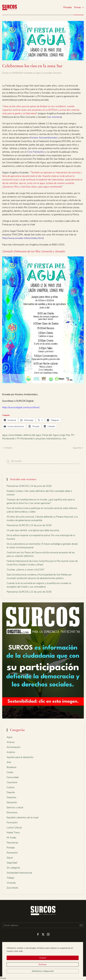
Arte (9, 762)
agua (5, 435)
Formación (12, 823)
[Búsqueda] (43, 461)
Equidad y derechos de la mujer (23, 818)
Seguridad (12, 863)
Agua (38, 73)
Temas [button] (79, 7)
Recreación (12, 853)
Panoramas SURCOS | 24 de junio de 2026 (29, 486)
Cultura (10, 787)
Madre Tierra (13, 833)
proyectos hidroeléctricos (49, 439)
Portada (67, 7)
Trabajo (10, 878)
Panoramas (12, 843)
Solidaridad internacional (19, 873)
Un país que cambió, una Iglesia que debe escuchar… (34, 530)
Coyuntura (12, 782)
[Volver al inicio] (10, 7)
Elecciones (12, 812)
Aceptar (43, 958)
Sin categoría (13, 868)
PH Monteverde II (26, 439)
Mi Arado (11, 838)
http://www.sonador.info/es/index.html (23, 238)
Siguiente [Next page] (78, 448)
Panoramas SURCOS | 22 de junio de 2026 (29, 592)
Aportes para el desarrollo (20, 757)
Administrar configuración (43, 971)
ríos (64, 439)
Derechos (57, 73)
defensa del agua (32, 435)
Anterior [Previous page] (7, 448)
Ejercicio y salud (15, 807)
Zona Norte (12, 888)
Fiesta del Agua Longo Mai (56, 435)
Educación (12, 802)
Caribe (10, 772)
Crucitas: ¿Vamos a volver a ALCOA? (25, 570)
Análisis (11, 752)
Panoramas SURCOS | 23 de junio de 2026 (29, 525)
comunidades (15, 435)
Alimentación (14, 747)
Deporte (11, 792)
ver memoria (54, 117)
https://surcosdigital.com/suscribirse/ (21, 407)
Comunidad (47, 73)
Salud (10, 858)
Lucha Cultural (14, 828)
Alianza (11, 742)
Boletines (12, 767)
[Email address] (43, 925)
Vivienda (11, 883)
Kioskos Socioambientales (44, 138)
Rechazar (43, 964)
